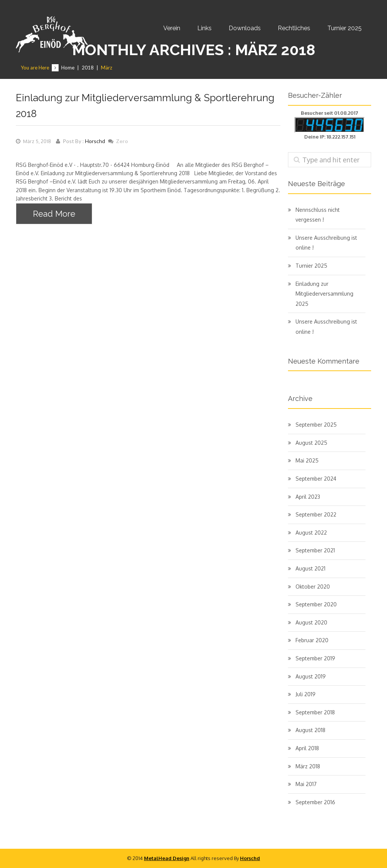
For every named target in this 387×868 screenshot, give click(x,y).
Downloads (245, 28)
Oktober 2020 (313, 587)
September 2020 (316, 604)
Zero (122, 141)
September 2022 (316, 514)
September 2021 (315, 550)
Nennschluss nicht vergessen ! (318, 215)
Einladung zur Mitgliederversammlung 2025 (324, 294)
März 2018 (308, 766)
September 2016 (315, 802)
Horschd (95, 141)
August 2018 (310, 730)
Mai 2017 (306, 784)
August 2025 (311, 443)
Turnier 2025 (344, 28)
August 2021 (310, 568)
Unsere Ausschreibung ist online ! (326, 243)
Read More (54, 214)
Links (204, 28)
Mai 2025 (307, 460)
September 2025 (316, 425)
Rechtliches (294, 28)
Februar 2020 (312, 640)
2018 (88, 68)
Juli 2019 (306, 694)
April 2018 (307, 748)
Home (68, 68)
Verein (172, 28)
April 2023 (308, 497)
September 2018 (315, 712)
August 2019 (311, 676)
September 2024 (316, 479)
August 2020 (311, 622)
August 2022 (311, 533)
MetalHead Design (167, 858)
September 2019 (315, 658)
